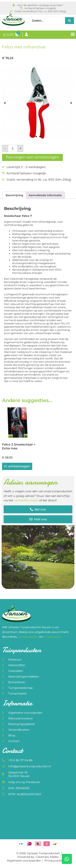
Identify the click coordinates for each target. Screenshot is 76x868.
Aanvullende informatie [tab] (45, 195)
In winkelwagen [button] (17, 466)
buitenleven (52, 637)
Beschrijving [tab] (14, 195)
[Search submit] (70, 21)
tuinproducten (29, 637)
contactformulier (26, 500)
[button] (73, 34)
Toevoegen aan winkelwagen (32, 157)
